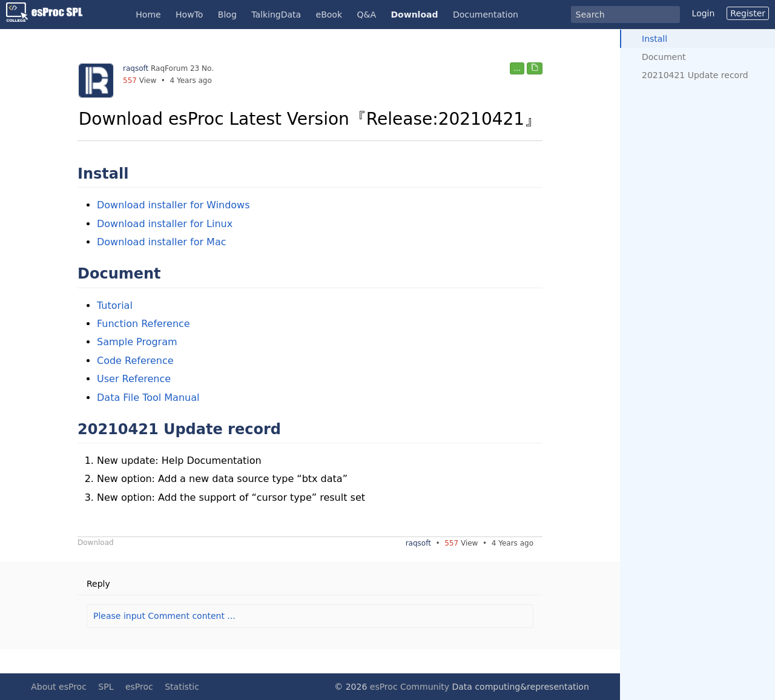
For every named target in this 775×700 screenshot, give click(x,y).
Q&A (367, 15)
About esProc (59, 687)
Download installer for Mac (162, 242)
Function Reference (143, 324)
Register (748, 13)
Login (704, 13)
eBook (329, 15)
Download (414, 15)
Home (148, 15)
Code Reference (135, 361)
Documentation (486, 15)
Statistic (182, 687)
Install (655, 39)
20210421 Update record (695, 75)
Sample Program (137, 342)
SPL (106, 687)
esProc (139, 687)
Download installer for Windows (173, 205)
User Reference (134, 379)
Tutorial (115, 305)
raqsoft (136, 68)
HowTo (189, 15)
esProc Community (410, 687)
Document (664, 57)
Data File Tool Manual (148, 398)
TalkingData (276, 15)
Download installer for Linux (165, 224)
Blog (227, 15)
